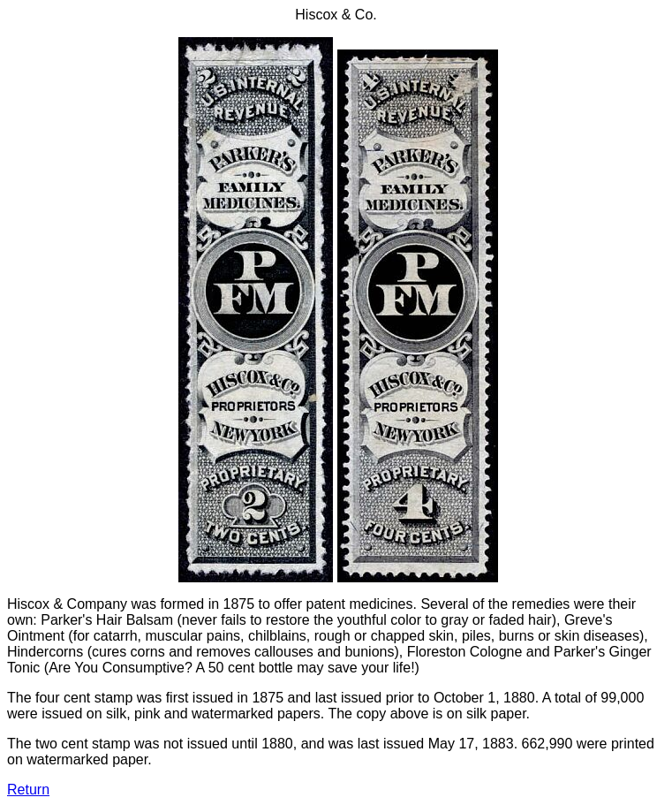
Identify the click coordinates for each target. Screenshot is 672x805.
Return (28, 790)
